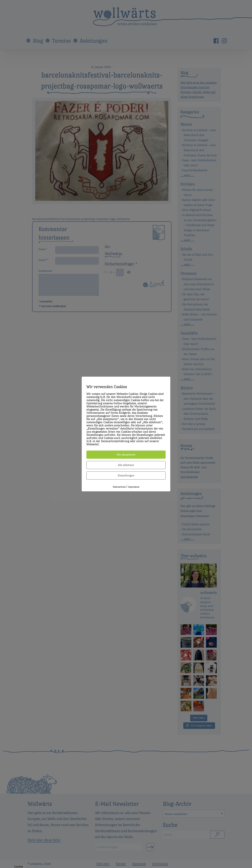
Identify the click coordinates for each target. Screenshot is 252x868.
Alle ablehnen (126, 465)
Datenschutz (119, 487)
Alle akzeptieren (126, 454)
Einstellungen (126, 475)
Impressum (134, 487)
